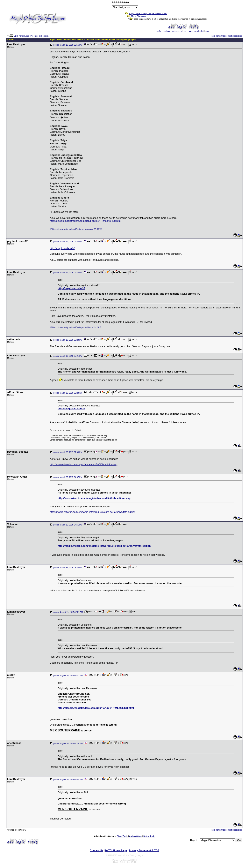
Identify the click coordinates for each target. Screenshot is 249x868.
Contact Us (96, 850)
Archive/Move (135, 836)
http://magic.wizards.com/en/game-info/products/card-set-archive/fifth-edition (93, 512)
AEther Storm (15, 392)
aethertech (14, 339)
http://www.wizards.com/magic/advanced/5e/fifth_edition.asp (84, 464)
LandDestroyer (16, 44)
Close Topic (122, 836)
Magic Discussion (139, 16)
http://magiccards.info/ (62, 248)
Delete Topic (149, 836)
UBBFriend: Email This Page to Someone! (32, 36)
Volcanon (13, 524)
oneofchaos (14, 743)
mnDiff (11, 675)
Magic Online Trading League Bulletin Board (148, 14)
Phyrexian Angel (17, 477)
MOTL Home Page (116, 850)
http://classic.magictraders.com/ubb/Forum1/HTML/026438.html (85, 221)
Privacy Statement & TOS (144, 850)
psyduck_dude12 (18, 241)
